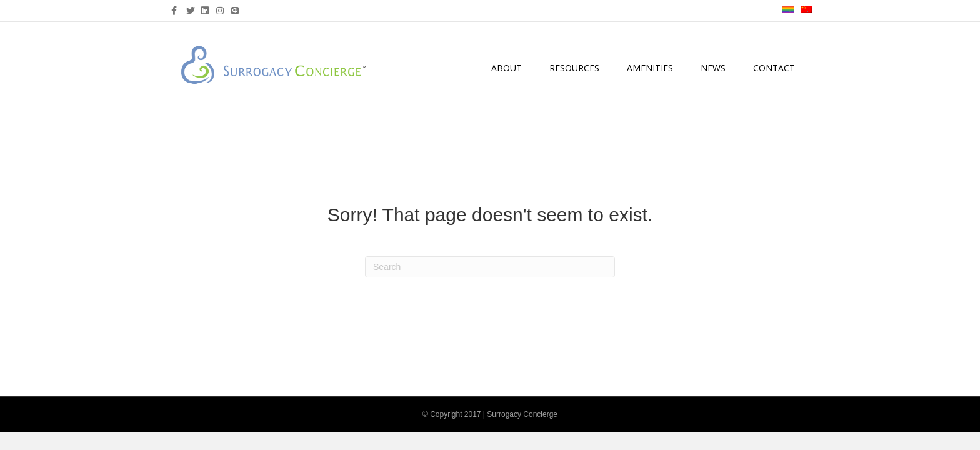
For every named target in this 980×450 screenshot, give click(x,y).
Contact (774, 68)
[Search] (490, 267)
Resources (574, 68)
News (713, 68)
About (507, 68)
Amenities (650, 68)
